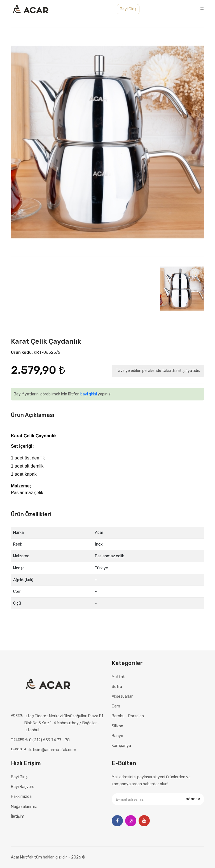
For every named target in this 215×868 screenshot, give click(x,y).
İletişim (18, 816)
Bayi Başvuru (23, 787)
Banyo (117, 736)
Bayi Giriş (128, 9)
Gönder (193, 799)
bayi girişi (89, 394)
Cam (116, 706)
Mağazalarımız (24, 807)
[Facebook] (117, 821)
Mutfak (118, 677)
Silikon (117, 726)
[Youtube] (144, 821)
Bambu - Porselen (128, 716)
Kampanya (121, 746)
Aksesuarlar (122, 696)
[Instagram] (131, 821)
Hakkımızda (21, 797)
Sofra (117, 687)
